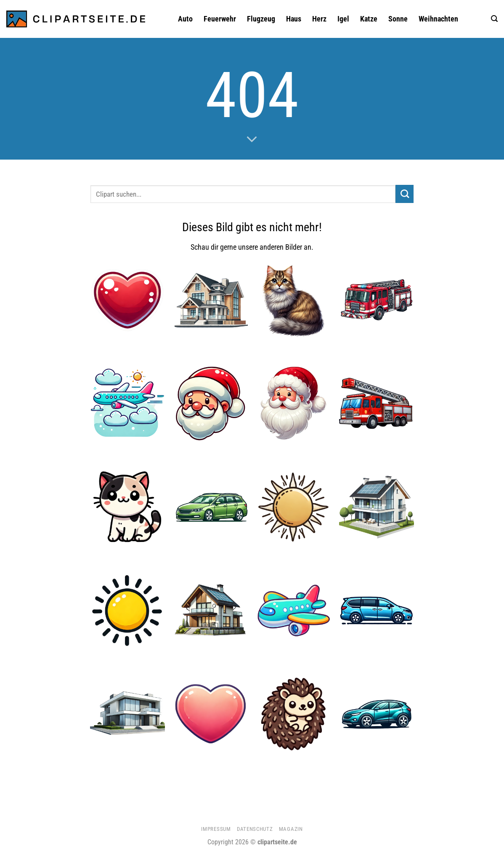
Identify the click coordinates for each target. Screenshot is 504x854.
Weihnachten (438, 19)
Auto (185, 19)
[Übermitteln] (405, 194)
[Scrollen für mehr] (252, 140)
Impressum (216, 829)
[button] (494, 19)
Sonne (398, 19)
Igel (343, 19)
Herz (319, 19)
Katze (369, 19)
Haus (294, 19)
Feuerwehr (220, 19)
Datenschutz (255, 829)
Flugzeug (261, 19)
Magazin (291, 829)
